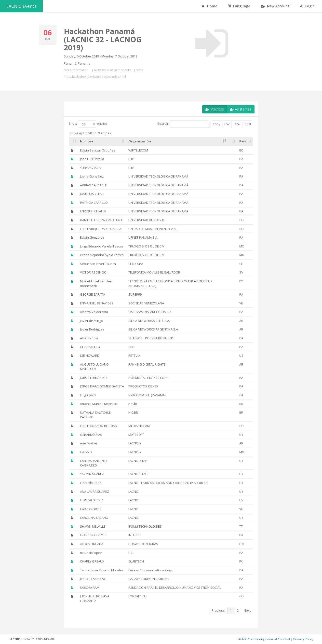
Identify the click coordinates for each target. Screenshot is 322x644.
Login (307, 6)
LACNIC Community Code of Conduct (263, 639)
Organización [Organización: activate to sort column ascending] (140, 141)
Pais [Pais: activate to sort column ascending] (243, 141)
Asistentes (241, 109)
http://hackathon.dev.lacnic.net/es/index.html (95, 77)
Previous (218, 610)
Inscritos (215, 109)
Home (209, 6)
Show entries (88, 124)
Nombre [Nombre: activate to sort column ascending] (87, 141)
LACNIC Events (21, 6)
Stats (140, 70)
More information (76, 70)
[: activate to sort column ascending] (73, 141)
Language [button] (239, 6)
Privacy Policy (303, 639)
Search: (183, 124)
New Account (275, 6)
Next (247, 610)
